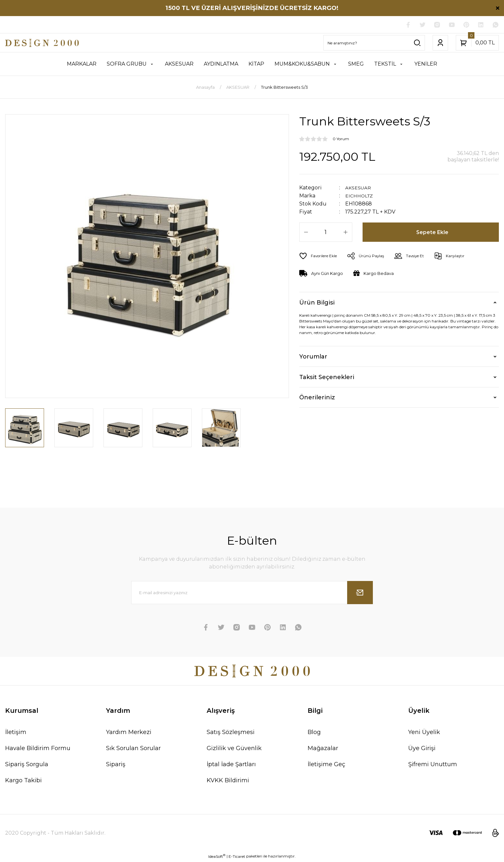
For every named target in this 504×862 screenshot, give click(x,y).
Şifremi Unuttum (433, 765)
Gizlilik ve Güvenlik (234, 749)
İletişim (16, 733)
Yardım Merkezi (129, 733)
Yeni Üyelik (424, 733)
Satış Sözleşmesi (231, 733)
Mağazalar (323, 749)
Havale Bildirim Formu (38, 749)
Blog (314, 733)
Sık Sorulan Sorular (133, 749)
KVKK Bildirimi (228, 781)
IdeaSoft (217, 857)
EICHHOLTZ (361, 197)
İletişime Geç (326, 765)
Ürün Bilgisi (317, 304)
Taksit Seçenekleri (327, 378)
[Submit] (360, 594)
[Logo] (42, 44)
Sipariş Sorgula (27, 765)
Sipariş (116, 765)
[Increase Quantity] (346, 233)
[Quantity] (326, 233)
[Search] (374, 44)
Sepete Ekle (433, 233)
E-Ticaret (237, 857)
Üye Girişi (422, 749)
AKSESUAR (360, 189)
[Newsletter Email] (252, 594)
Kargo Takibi (23, 781)
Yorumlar (313, 358)
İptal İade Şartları (231, 765)
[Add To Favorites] (321, 257)
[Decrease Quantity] (306, 233)
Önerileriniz (317, 398)
